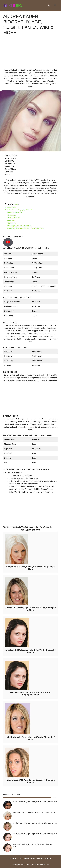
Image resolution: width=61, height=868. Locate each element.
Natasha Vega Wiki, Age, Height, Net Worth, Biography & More (30, 781)
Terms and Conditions (43, 858)
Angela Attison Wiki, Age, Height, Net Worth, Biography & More (30, 609)
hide (16, 204)
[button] (49, 5)
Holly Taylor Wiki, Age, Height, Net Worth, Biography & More (31, 738)
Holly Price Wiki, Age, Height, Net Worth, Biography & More (30, 568)
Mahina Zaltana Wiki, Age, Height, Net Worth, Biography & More (31, 694)
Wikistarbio (47, 527)
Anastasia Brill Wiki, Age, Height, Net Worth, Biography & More (30, 651)
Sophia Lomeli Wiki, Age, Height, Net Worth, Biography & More (35, 802)
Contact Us (21, 858)
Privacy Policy (30, 858)
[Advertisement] (30, 54)
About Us (13, 858)
